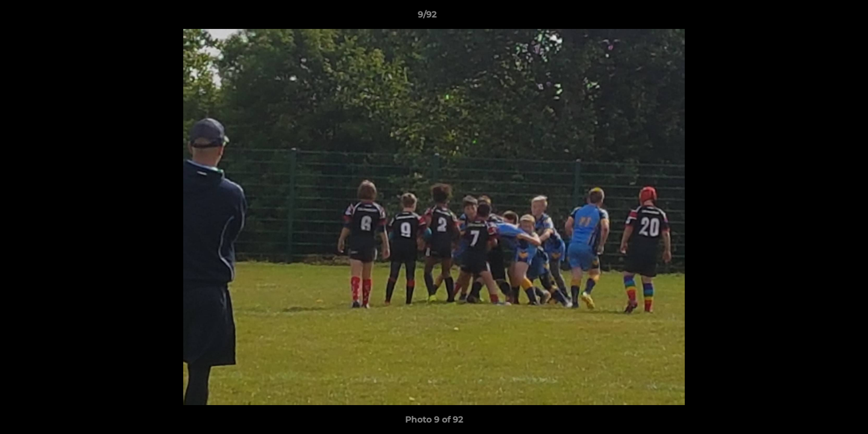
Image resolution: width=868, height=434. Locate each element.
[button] (817, 17)
